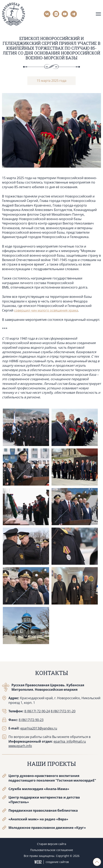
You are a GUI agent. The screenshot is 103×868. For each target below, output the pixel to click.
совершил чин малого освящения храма (46, 310)
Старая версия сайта (52, 844)
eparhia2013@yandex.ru (39, 728)
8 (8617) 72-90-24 (37, 711)
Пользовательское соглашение (52, 850)
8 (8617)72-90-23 (31, 720)
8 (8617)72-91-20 (63, 711)
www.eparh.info (20, 746)
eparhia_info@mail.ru (70, 741)
